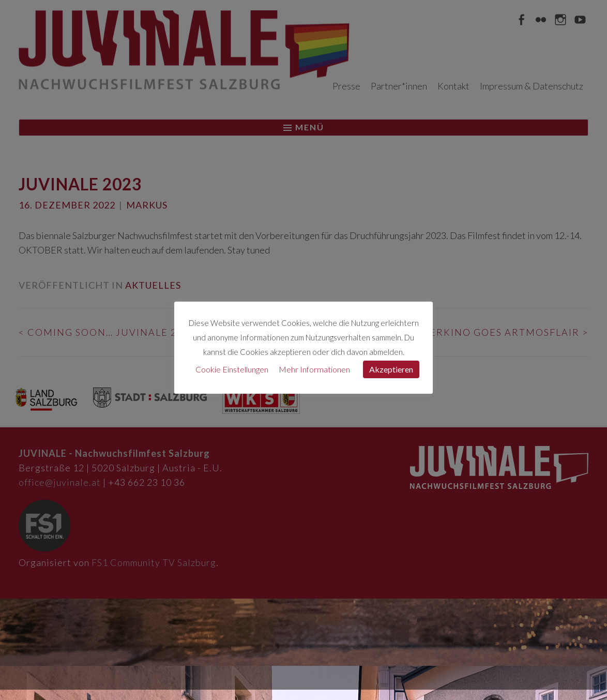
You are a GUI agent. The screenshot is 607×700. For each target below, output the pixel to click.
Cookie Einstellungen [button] (232, 369)
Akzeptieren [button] (391, 369)
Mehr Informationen (314, 369)
